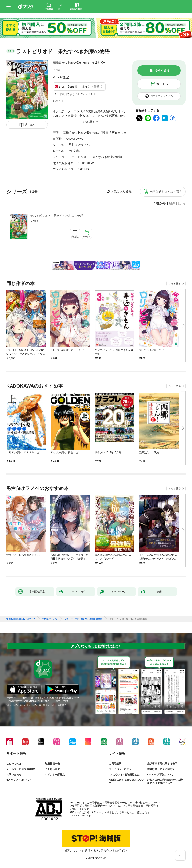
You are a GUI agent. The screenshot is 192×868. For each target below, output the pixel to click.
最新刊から (177, 203)
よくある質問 (52, 769)
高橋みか (59, 62)
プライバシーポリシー (121, 769)
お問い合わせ (14, 775)
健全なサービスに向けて (161, 769)
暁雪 (105, 133)
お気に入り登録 (121, 191)
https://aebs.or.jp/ (82, 816)
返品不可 (58, 101)
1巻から (160, 203)
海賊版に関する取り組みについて (126, 782)
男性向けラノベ (79, 145)
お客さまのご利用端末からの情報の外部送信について (165, 782)
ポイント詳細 (91, 86)
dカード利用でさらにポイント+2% (73, 94)
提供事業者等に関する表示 (162, 764)
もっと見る (175, 284)
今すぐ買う (162, 70)
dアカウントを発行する (81, 851)
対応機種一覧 (52, 764)
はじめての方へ (15, 764)
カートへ (162, 84)
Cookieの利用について (160, 775)
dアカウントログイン (18, 780)
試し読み (30, 125)
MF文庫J (75, 151)
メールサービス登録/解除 (21, 769)
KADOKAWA (74, 139)
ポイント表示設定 (55, 775)
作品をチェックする (162, 96)
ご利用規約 (115, 764)
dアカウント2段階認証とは (124, 775)
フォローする (103, 62)
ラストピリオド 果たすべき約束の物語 (57, 216)
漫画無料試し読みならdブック (21, 619)
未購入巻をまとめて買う (166, 192)
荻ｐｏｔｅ (119, 133)
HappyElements (79, 62)
